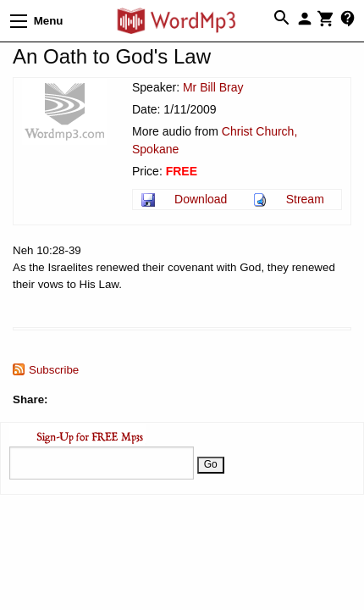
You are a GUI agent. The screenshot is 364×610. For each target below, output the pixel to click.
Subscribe (54, 370)
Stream (305, 199)
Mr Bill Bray (213, 87)
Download (201, 199)
